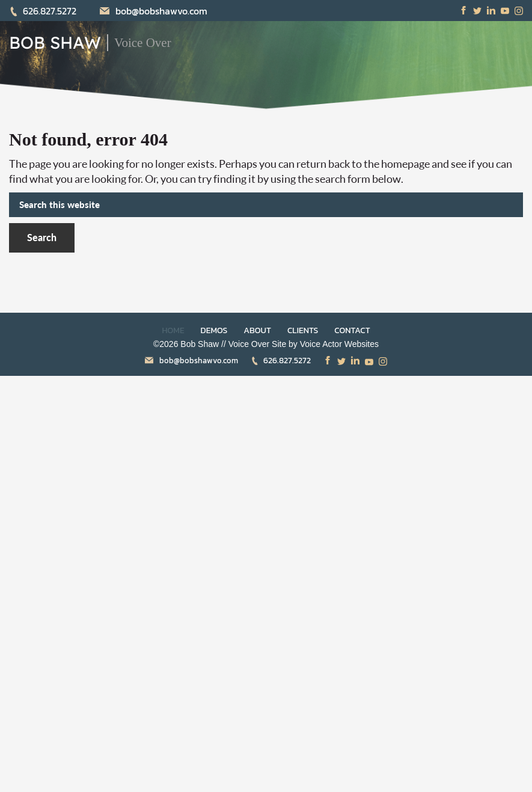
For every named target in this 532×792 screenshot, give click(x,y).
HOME (173, 330)
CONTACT (352, 330)
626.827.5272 (43, 11)
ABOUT (257, 330)
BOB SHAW (55, 42)
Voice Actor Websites (339, 344)
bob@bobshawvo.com (154, 11)
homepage (405, 164)
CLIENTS (303, 330)
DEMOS (214, 330)
